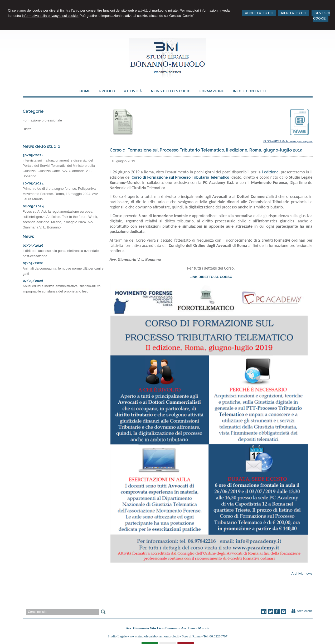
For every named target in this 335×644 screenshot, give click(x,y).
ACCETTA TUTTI (259, 13)
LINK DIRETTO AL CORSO (211, 277)
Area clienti (305, 611)
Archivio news (302, 574)
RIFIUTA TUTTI (294, 13)
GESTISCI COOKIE (321, 16)
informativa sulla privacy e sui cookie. (50, 16)
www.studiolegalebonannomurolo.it (155, 636)
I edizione (270, 172)
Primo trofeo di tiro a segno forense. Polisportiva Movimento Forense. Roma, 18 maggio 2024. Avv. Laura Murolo (61, 194)
